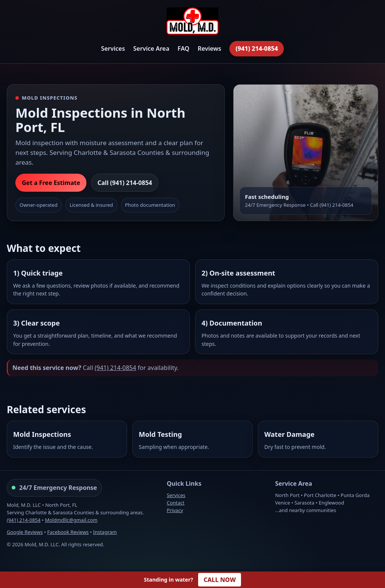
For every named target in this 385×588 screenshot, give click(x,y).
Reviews (210, 48)
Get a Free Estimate (51, 183)
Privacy (175, 510)
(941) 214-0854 (257, 48)
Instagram (105, 532)
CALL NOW (220, 580)
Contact (175, 503)
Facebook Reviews (68, 532)
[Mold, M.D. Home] (192, 22)
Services (113, 48)
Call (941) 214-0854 (125, 183)
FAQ (183, 48)
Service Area (151, 48)
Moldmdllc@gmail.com (71, 520)
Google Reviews (25, 532)
